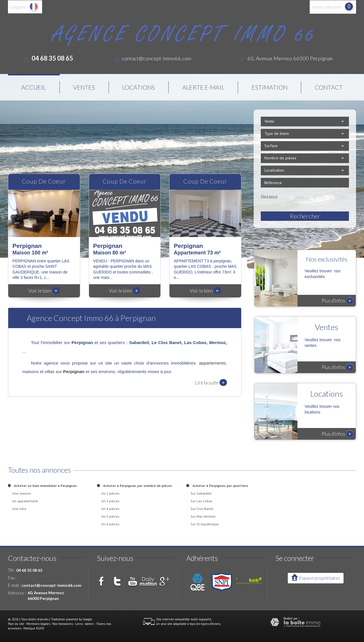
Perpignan (74, 372)
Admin (89, 624)
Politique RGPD (34, 628)
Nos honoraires (63, 624)
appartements (212, 363)
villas (50, 372)
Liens (79, 624)
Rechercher (305, 216)
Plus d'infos (338, 301)
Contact (329, 87)
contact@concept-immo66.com (156, 58)
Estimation (270, 87)
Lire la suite (211, 382)
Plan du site (16, 624)
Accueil (34, 87)
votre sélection (327, 7)
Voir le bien (44, 291)
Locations (138, 87)
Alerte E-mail (203, 87)
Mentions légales (38, 624)
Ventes (84, 87)
